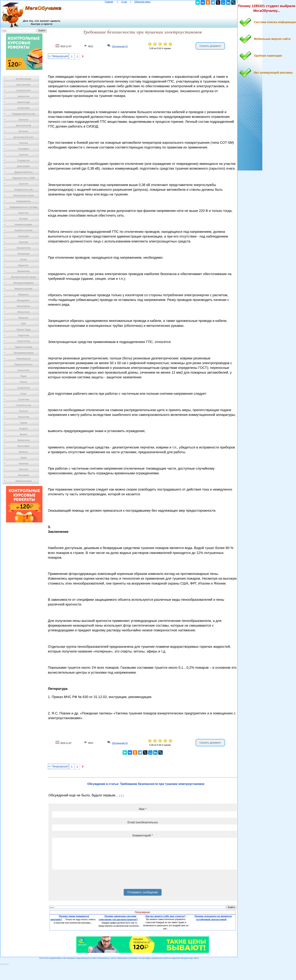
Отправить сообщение (143, 892)
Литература (24, 254)
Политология (23, 341)
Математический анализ (23, 277)
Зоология (23, 184)
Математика (23, 271)
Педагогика (24, 335)
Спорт (23, 394)
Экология (23, 469)
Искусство (23, 213)
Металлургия (24, 306)
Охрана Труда (23, 330)
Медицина (23, 295)
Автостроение (23, 85)
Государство (24, 160)
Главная (109, 2)
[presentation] (80, 881)
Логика (23, 260)
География (23, 149)
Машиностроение (23, 289)
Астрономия (23, 108)
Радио (24, 376)
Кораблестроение (24, 230)
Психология (24, 370)
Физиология (23, 440)
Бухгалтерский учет (23, 137)
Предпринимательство (23, 114)
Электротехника (23, 481)
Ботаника (23, 131)
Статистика (23, 399)
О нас (124, 2)
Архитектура (23, 102)
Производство (23, 359)
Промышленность (23, 364)
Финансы (23, 452)
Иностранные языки (23, 195)
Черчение (23, 464)
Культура (23, 242)
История (24, 219)
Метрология (23, 312)
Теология (23, 411)
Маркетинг (23, 265)
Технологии (23, 417)
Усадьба (23, 429)
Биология (23, 120)
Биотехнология (23, 126)
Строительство (23, 405)
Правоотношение (23, 347)
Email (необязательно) (143, 822)
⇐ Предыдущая (58, 56)
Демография (24, 166)
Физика (23, 434)
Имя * (143, 809)
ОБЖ (23, 324)
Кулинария (23, 236)
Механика (24, 318)
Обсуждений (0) (120, 47)
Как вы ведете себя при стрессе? (166, 916)
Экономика (23, 475)
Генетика (23, 143)
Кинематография (24, 225)
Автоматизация (23, 79)
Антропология (23, 91)
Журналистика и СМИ (23, 178)
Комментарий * (143, 835)
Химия (23, 458)
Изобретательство (23, 190)
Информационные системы (23, 207)
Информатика (23, 201)
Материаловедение (24, 283)
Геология (23, 155)
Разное (23, 382)
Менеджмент (23, 300)
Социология (24, 388)
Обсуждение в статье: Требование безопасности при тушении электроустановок (146, 784)
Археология (24, 96)
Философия (23, 446)
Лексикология (23, 248)
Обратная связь (142, 2)
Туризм (23, 423)
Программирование (23, 353)
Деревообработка (24, 172)
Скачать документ (210, 46)
